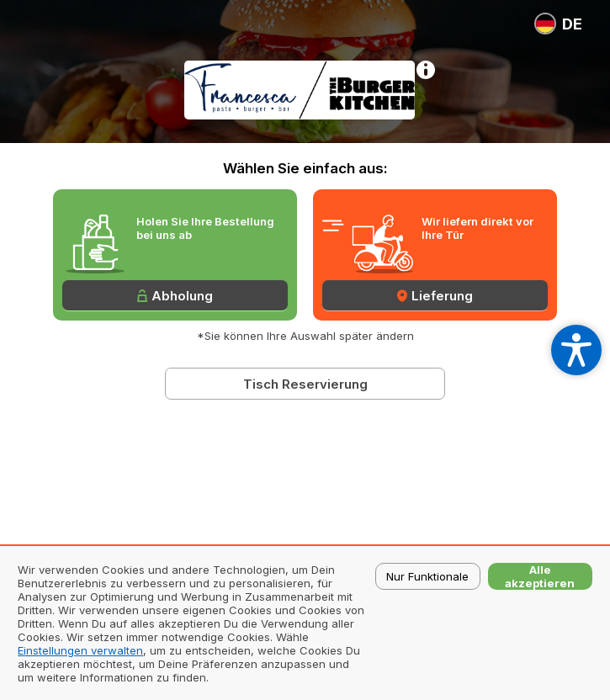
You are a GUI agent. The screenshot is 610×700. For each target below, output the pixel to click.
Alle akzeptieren (540, 576)
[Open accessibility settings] (576, 350)
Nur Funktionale (427, 576)
